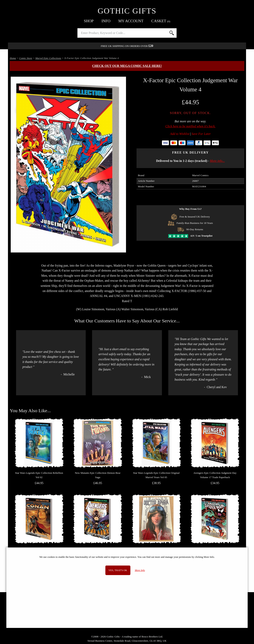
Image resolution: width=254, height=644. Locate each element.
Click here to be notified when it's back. (190, 126)
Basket (161, 21)
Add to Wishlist (180, 134)
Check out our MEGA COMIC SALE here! (127, 66)
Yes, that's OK (118, 570)
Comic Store (26, 58)
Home (13, 58)
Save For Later (201, 134)
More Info (140, 570)
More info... (217, 161)
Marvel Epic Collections (48, 58)
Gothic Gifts (127, 11)
